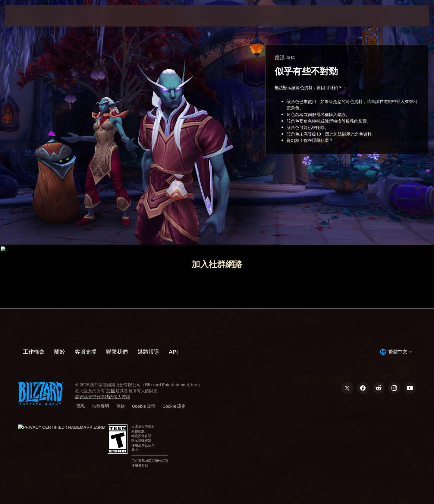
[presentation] (27, 16)
